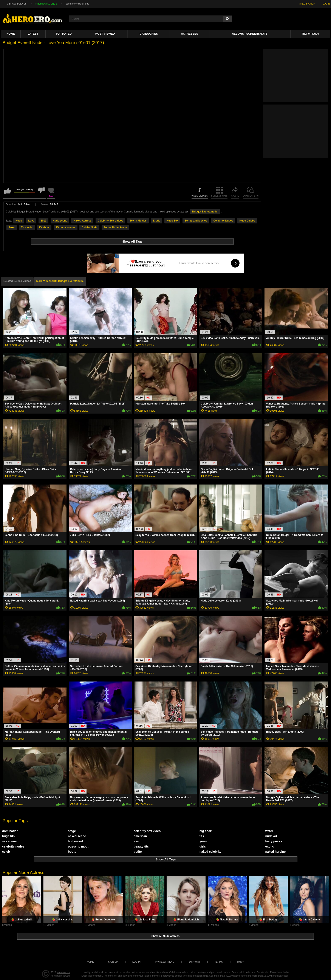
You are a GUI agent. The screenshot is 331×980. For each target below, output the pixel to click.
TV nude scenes (66, 228)
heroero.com (63, 972)
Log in (136, 962)
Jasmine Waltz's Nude (77, 4)
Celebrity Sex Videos (111, 221)
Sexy (12, 228)
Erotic (156, 221)
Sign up (113, 962)
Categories (149, 34)
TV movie (27, 228)
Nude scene (60, 221)
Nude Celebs (247, 221)
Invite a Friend (165, 962)
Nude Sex (172, 221)
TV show (44, 228)
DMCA (241, 962)
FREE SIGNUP (307, 4)
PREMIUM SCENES (46, 4)
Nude (19, 221)
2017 (44, 221)
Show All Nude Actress (165, 936)
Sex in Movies (138, 221)
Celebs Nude (89, 228)
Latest (33, 34)
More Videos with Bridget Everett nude (60, 281)
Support (194, 962)
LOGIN (326, 4)
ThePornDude (310, 34)
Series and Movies (196, 221)
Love (31, 221)
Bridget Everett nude (205, 212)
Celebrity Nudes (223, 221)
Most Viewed (105, 34)
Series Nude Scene (115, 228)
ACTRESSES (189, 34)
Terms (219, 962)
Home (11, 34)
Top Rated (64, 34)
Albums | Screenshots (250, 34)
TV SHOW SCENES (16, 4)
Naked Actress (82, 221)
